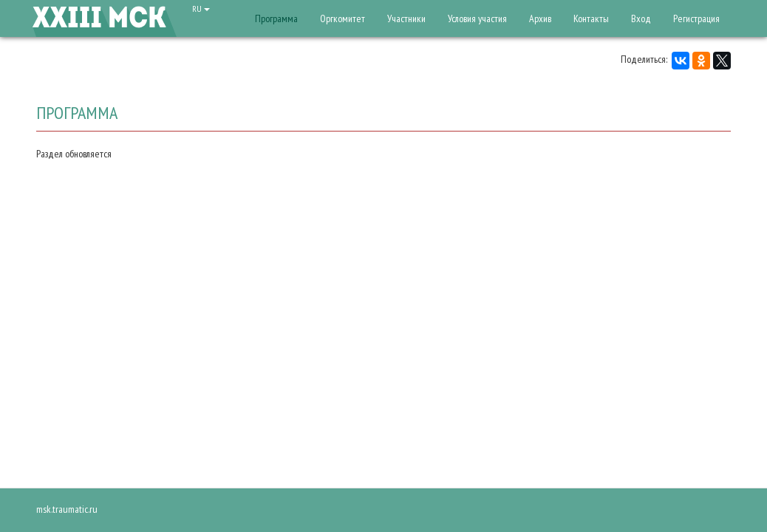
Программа (276, 18)
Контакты (591, 18)
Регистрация (696, 18)
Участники (406, 18)
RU (201, 8)
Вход (641, 18)
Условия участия (477, 18)
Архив (540, 18)
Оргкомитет (342, 18)
